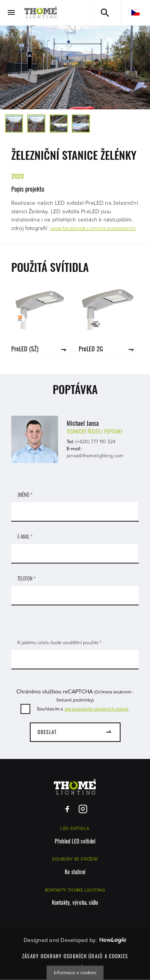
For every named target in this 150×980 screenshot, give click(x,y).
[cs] (135, 13)
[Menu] (11, 13)
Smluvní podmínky (74, 700)
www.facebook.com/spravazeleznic (93, 228)
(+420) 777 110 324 (96, 442)
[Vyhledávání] (105, 13)
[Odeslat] (75, 732)
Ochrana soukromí (113, 692)
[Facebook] (67, 809)
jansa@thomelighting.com (95, 456)
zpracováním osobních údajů (97, 709)
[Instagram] (83, 809)
